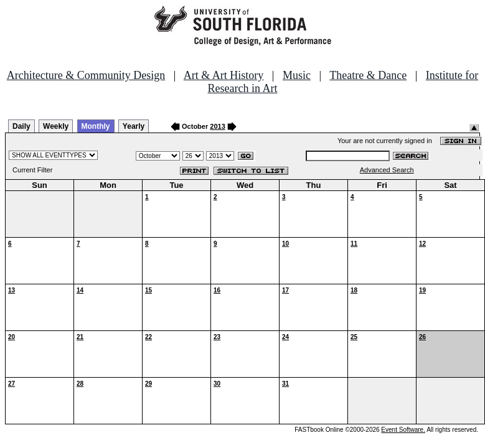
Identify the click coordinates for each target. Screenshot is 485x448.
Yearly (134, 126)
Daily (21, 126)
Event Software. (403, 430)
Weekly (56, 126)
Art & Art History (224, 75)
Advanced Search (387, 170)
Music (297, 75)
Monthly (96, 126)
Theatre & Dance (368, 75)
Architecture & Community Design (86, 75)
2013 (217, 126)
